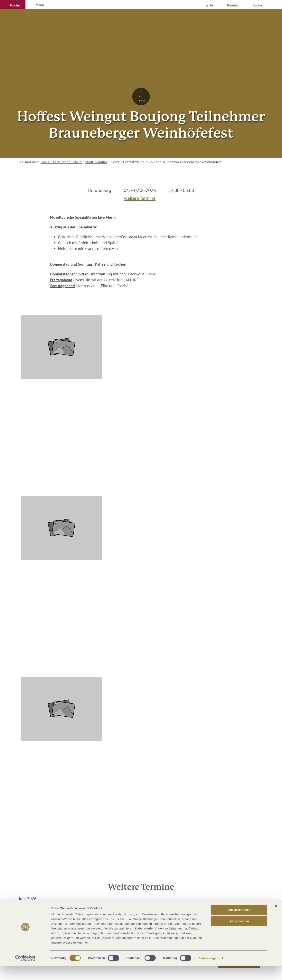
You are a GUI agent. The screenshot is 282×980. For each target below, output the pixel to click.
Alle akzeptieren (239, 924)
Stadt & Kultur (96, 162)
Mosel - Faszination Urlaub (61, 162)
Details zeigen (208, 972)
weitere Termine (140, 197)
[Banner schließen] (276, 920)
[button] (13, 5)
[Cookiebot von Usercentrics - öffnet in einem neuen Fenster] (25, 972)
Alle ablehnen (239, 935)
